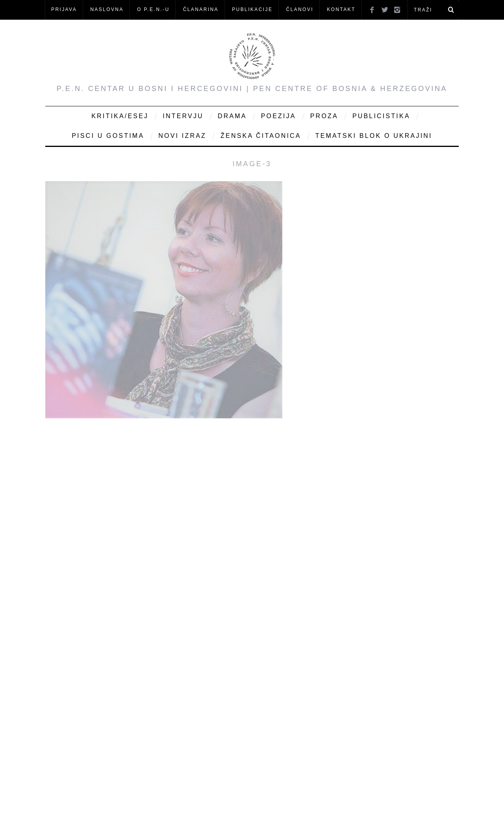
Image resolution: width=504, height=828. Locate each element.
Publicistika (381, 116)
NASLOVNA (107, 9)
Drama (232, 116)
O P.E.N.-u (153, 9)
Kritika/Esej (120, 116)
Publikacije (252, 9)
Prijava (64, 9)
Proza (324, 116)
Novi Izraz (182, 136)
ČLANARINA (201, 9)
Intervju (183, 116)
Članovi (299, 9)
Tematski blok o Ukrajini (374, 136)
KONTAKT (341, 9)
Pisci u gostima (108, 136)
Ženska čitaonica (261, 136)
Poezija (279, 116)
